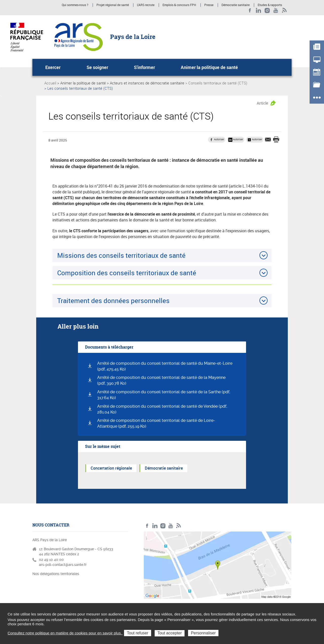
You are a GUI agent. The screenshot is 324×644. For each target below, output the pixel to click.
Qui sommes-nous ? (75, 5)
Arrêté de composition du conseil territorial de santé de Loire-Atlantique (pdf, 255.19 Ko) (156, 423)
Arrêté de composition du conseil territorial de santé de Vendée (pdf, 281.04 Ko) (162, 409)
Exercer (53, 67)
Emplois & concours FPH (179, 5)
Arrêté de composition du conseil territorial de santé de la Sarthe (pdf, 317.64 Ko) (164, 395)
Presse (209, 5)
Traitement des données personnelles (113, 301)
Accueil (50, 83)
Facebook (250, 10)
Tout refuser (137, 633)
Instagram (267, 10)
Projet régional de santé (113, 5)
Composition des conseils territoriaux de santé (127, 273)
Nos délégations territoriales (56, 574)
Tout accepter (170, 633)
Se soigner (97, 67)
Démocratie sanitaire (236, 5)
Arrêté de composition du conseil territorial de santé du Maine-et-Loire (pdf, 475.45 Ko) (165, 366)
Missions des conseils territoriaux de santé (121, 255)
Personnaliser (203, 633)
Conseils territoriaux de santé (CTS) (218, 83)
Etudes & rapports (270, 5)
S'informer (144, 67)
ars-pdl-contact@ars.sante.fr (63, 565)
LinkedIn (259, 10)
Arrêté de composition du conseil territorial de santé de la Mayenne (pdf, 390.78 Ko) (161, 380)
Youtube (276, 10)
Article (262, 103)
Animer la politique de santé (209, 67)
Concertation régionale (111, 468)
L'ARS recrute (146, 5)
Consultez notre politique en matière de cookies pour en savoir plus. (65, 633)
